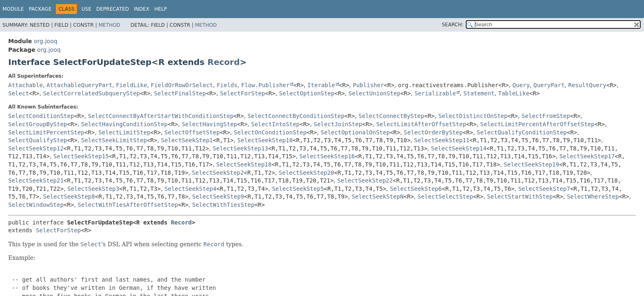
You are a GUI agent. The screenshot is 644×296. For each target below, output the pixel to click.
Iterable (321, 85)
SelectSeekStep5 (298, 189)
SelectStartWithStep (520, 197)
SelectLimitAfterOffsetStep (421, 124)
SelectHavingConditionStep (125, 124)
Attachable (25, 85)
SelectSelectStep (445, 197)
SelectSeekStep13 (240, 148)
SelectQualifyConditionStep (522, 132)
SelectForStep (243, 93)
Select (19, 93)
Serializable (435, 93)
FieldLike (131, 85)
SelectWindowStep (36, 205)
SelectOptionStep (307, 93)
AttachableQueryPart (79, 85)
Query (521, 85)
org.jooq (45, 41)
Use (86, 9)
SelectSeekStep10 (265, 140)
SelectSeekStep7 (544, 189)
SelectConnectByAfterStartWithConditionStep (161, 116)
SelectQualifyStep (38, 140)
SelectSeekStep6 (416, 189)
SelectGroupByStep (38, 124)
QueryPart (549, 85)
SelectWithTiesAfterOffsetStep (128, 205)
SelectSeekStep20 (307, 173)
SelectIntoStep (275, 124)
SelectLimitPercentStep (46, 132)
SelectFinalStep (180, 93)
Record (224, 62)
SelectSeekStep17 (587, 156)
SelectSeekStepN (377, 197)
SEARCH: (453, 25)
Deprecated (113, 9)
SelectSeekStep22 (365, 180)
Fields (227, 85)
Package (40, 9)
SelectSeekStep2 (218, 173)
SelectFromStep (546, 116)
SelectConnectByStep (391, 116)
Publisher (368, 85)
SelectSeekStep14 (459, 148)
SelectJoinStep (338, 124)
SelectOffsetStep (192, 132)
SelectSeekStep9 (218, 197)
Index (142, 9)
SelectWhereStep (593, 197)
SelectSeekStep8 (69, 197)
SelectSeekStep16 (327, 156)
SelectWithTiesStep (223, 205)
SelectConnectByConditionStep (296, 116)
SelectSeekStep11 (442, 140)
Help (161, 9)
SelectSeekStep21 (36, 180)
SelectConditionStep (41, 116)
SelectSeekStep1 (187, 140)
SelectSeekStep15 (81, 156)
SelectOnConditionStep (270, 132)
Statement (479, 93)
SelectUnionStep (374, 93)
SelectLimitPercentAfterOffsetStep (537, 124)
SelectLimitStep (124, 132)
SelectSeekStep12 (36, 148)
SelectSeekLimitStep (114, 140)
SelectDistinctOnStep (473, 116)
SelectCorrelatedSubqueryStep (92, 93)
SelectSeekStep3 (93, 189)
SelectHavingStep (209, 124)
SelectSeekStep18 (244, 164)
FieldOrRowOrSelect (182, 85)
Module (13, 9)
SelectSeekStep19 (532, 164)
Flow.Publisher (265, 85)
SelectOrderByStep (433, 132)
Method (109, 25)
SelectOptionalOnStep (355, 132)
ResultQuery (588, 85)
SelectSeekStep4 (190, 189)
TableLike (514, 93)
